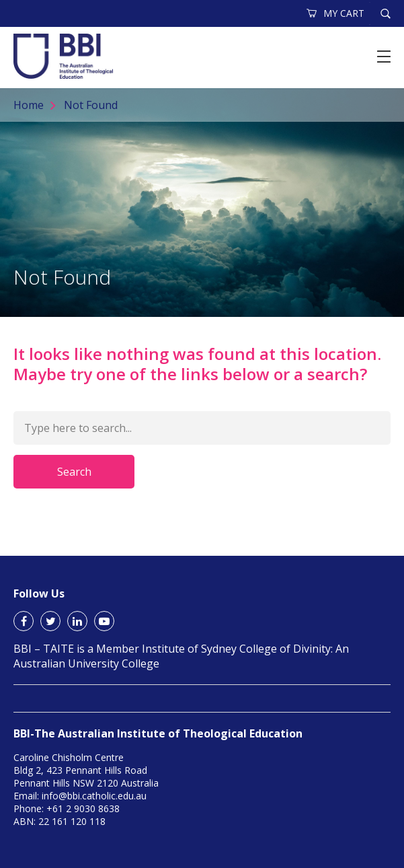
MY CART (336, 13)
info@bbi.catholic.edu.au (94, 796)
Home (29, 105)
